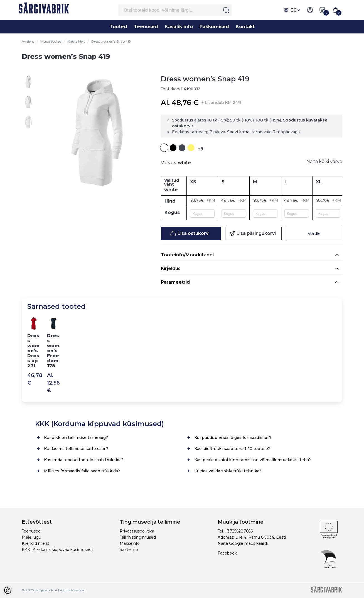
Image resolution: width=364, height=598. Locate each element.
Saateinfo (129, 550)
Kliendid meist (35, 543)
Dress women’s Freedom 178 (53, 351)
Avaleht (28, 41)
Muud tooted (51, 41)
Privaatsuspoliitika (137, 531)
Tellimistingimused (138, 537)
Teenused (146, 27)
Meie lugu (31, 537)
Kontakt (245, 27)
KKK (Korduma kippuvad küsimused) (57, 550)
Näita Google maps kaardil (243, 543)
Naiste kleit (76, 41)
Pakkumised (214, 27)
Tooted (118, 27)
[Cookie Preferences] (8, 590)
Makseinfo (130, 543)
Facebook (227, 553)
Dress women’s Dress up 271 (33, 351)
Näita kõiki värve (324, 161)
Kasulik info (179, 27)
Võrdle (314, 234)
